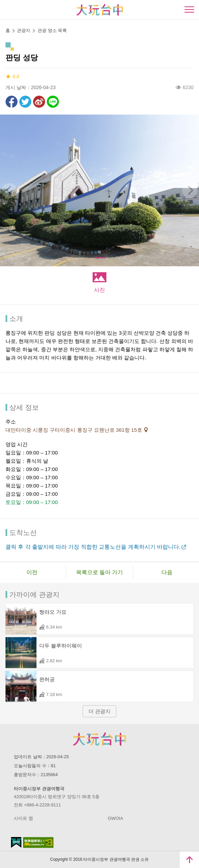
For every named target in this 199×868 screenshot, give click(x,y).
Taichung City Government (99, 739)
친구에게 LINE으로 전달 (53, 102)
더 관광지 (99, 711)
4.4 (12, 77)
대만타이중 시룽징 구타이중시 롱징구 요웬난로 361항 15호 (75, 430)
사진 (99, 290)
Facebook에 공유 (12, 102)
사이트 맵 (23, 818)
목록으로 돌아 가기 (100, 572)
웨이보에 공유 (39, 102)
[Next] (190, 191)
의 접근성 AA (38, 843)
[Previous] (9, 191)
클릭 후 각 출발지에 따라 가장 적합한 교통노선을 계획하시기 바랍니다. (93, 547)
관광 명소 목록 (52, 30)
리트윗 (25, 102)
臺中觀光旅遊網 (100, 10)
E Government (16, 842)
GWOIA (116, 818)
